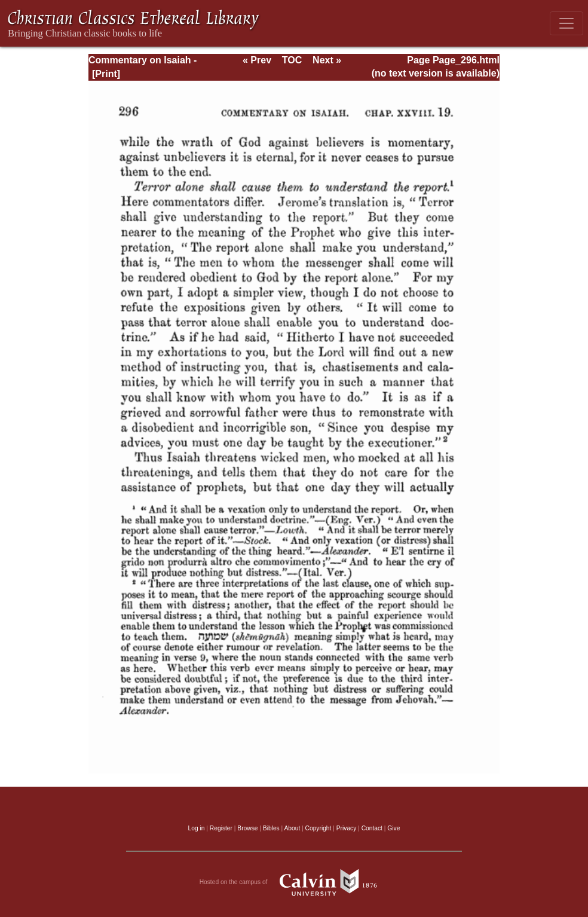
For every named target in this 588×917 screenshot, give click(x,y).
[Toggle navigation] (566, 23)
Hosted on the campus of (294, 882)
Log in (197, 828)
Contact (372, 828)
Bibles (271, 828)
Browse (247, 828)
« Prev (257, 60)
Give (393, 828)
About (292, 828)
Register (221, 828)
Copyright (318, 828)
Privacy (347, 828)
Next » (327, 60)
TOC (292, 60)
